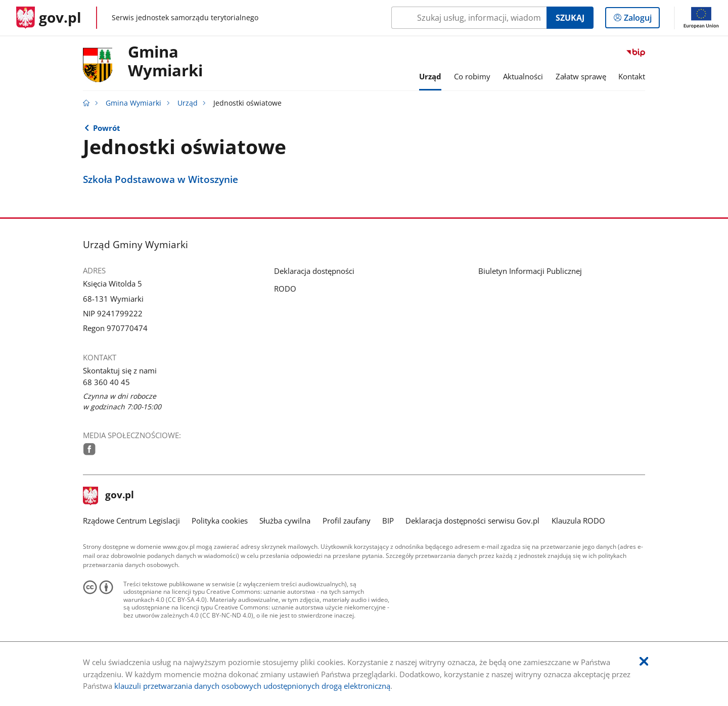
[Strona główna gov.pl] (49, 18)
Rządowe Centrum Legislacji (131, 521)
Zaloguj (641, 20)
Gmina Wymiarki (133, 103)
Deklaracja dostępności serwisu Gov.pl (472, 521)
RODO (285, 289)
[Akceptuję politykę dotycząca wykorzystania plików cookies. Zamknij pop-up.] (644, 662)
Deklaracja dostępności (314, 271)
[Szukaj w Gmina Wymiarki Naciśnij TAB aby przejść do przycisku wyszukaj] (469, 18)
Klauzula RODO (578, 521)
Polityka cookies (220, 521)
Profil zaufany (347, 521)
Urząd (188, 103)
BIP (388, 521)
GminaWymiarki (165, 62)
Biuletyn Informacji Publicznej (530, 271)
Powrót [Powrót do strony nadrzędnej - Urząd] (107, 128)
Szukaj (570, 18)
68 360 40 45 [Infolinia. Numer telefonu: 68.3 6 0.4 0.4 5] (106, 382)
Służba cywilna (285, 521)
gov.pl (109, 496)
